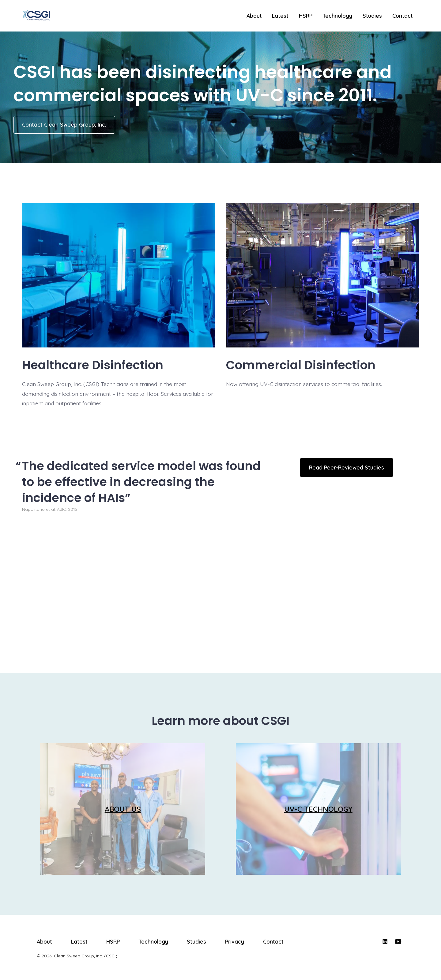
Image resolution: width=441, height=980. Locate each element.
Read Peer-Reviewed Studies (347, 467)
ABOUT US (123, 809)
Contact (403, 16)
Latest (280, 16)
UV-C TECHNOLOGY (318, 809)
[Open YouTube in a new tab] (398, 941)
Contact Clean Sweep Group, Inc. (64, 124)
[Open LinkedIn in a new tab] (385, 941)
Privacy (235, 941)
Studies (372, 16)
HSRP (306, 16)
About (254, 16)
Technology (337, 16)
